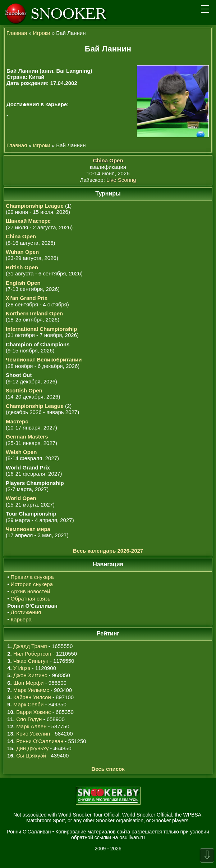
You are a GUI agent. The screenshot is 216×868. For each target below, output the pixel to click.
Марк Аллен (31, 726)
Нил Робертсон (32, 654)
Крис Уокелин (33, 734)
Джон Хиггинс (30, 675)
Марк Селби (28, 704)
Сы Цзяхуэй (31, 755)
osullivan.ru (132, 837)
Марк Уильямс (31, 690)
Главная (17, 33)
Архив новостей (31, 591)
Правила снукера (32, 577)
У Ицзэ (22, 668)
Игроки (42, 33)
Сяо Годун (29, 719)
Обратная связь (31, 599)
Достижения (26, 612)
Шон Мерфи (29, 683)
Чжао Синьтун (31, 661)
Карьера (21, 619)
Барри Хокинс (33, 712)
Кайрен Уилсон (32, 697)
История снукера (32, 584)
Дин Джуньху (32, 748)
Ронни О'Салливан (40, 741)
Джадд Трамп (30, 646)
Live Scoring (121, 180)
